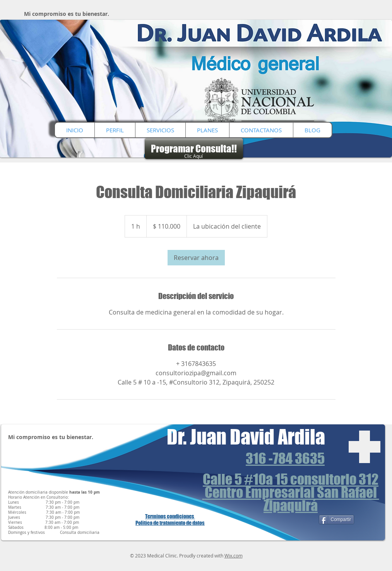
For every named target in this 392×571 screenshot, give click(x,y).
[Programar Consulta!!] (194, 149)
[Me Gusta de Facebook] (300, 520)
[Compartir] (337, 520)
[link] (196, 258)
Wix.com (234, 556)
